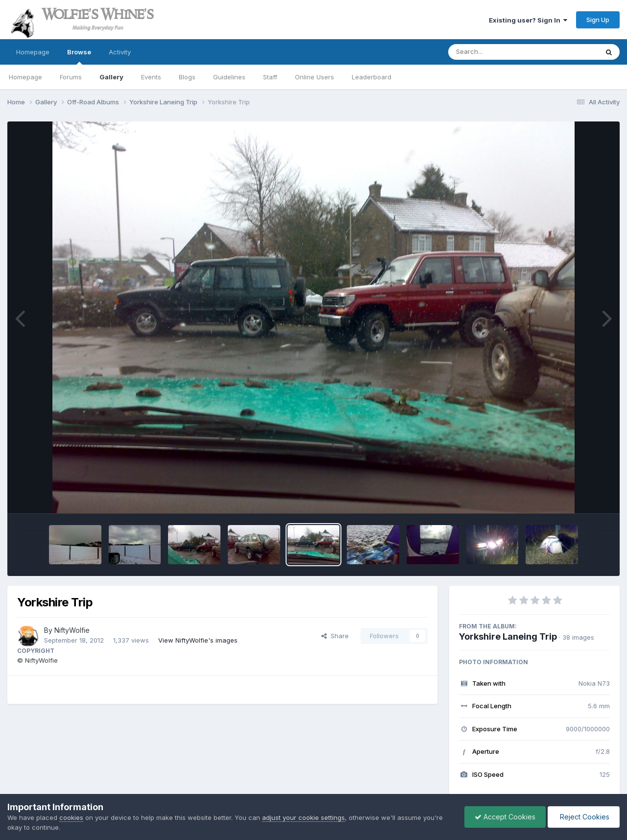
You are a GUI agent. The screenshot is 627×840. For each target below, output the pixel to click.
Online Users (314, 77)
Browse (79, 56)
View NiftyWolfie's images (198, 640)
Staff (270, 77)
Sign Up (598, 20)
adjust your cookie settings (303, 817)
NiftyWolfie (72, 630)
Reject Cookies (584, 817)
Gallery (111, 77)
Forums (71, 77)
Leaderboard (372, 77)
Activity (120, 52)
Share (335, 636)
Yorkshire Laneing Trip (508, 636)
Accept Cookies (505, 817)
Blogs (187, 77)
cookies (71, 817)
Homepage (33, 52)
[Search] (496, 52)
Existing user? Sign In (528, 20)
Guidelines (229, 77)
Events (151, 77)
